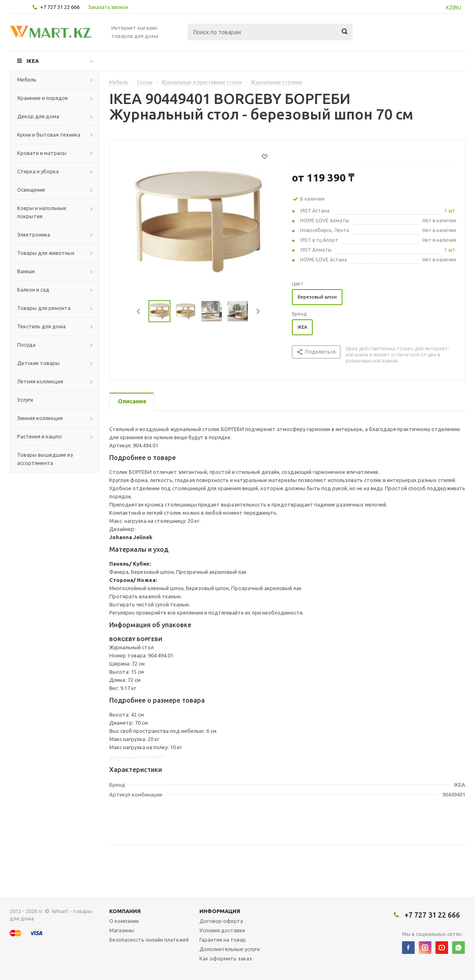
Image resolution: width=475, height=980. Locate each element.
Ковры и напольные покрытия (42, 212)
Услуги (25, 400)
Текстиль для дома (41, 326)
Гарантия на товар (223, 940)
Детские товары (38, 363)
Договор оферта (221, 921)
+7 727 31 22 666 (60, 7)
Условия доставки (222, 930)
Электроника (34, 234)
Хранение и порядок (43, 98)
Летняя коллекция (40, 381)
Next (258, 311)
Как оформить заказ (226, 958)
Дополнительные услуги (230, 949)
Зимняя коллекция (40, 418)
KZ (450, 7)
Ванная (26, 271)
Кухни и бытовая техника (49, 135)
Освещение (31, 190)
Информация (220, 911)
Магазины (122, 930)
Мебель (27, 80)
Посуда (26, 345)
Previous (139, 311)
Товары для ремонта (44, 308)
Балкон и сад (33, 290)
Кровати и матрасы (42, 153)
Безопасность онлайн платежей (149, 940)
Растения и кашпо (40, 436)
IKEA (33, 61)
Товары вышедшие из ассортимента (45, 459)
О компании (124, 921)
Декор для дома (38, 116)
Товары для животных (46, 253)
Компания (125, 911)
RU (458, 7)
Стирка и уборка (38, 171)
